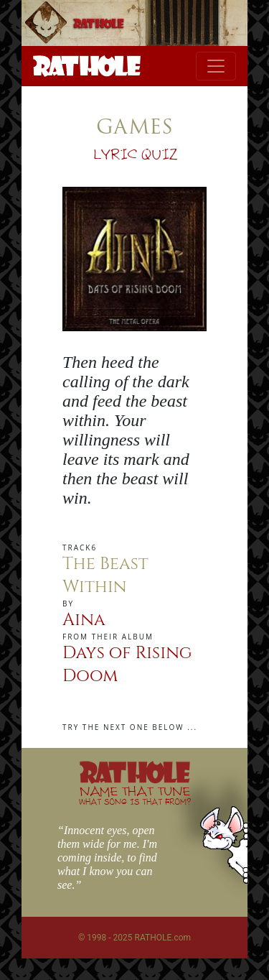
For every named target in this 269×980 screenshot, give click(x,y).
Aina (84, 620)
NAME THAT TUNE (135, 795)
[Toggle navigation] (216, 66)
